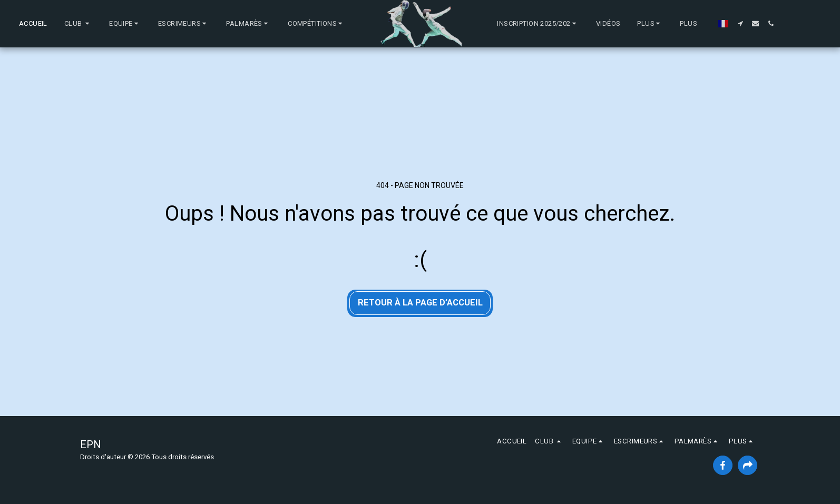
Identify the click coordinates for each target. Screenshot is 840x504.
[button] (78, 24)
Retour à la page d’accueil (420, 303)
